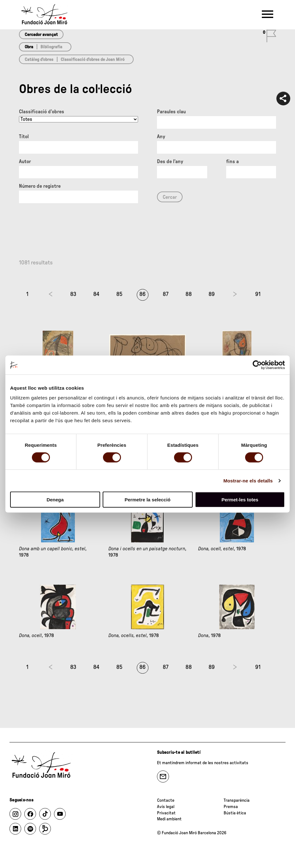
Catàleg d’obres (39, 60)
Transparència (237, 800)
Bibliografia (51, 47)
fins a (232, 162)
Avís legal (166, 807)
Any (161, 137)
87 (166, 294)
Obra (29, 47)
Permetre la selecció (147, 500)
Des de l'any (170, 162)
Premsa (231, 807)
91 (258, 294)
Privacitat (166, 813)
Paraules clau (171, 112)
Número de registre (40, 186)
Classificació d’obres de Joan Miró (93, 60)
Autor (25, 162)
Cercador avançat (41, 35)
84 (96, 294)
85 (119, 294)
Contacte (166, 800)
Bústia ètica (235, 813)
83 (73, 294)
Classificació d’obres (42, 112)
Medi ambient (169, 819)
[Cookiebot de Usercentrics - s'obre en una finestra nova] (257, 365)
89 (212, 294)
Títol (24, 137)
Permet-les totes (240, 500)
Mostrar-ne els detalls (248, 480)
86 (142, 294)
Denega (55, 500)
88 (189, 294)
